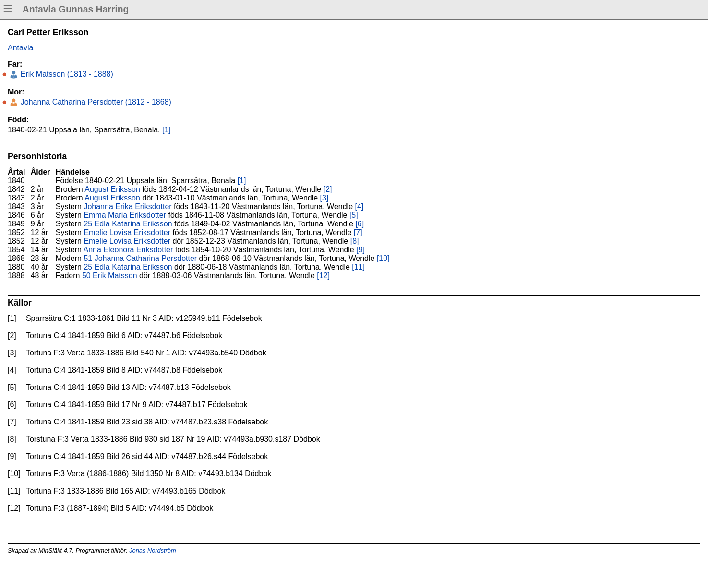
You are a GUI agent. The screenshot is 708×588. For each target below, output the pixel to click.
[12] (323, 276)
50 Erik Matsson (110, 276)
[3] (324, 198)
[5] (354, 215)
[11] (358, 267)
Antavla (20, 48)
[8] (355, 241)
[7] (358, 232)
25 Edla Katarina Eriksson (128, 224)
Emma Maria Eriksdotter (125, 215)
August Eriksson (112, 189)
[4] (360, 206)
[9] (360, 250)
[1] (167, 130)
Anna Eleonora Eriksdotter (128, 250)
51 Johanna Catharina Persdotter (140, 258)
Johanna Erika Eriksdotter (127, 206)
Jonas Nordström (152, 550)
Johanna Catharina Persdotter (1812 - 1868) (95, 102)
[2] (328, 189)
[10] (383, 258)
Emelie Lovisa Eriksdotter (127, 232)
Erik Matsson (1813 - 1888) (66, 74)
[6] (360, 224)
